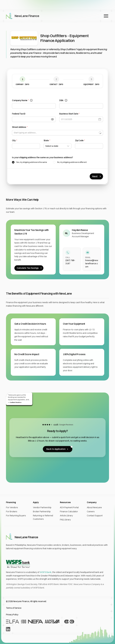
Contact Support (95, 516)
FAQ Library (65, 520)
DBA (63, 100)
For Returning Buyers (16, 516)
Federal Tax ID (19, 114)
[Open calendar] (101, 119)
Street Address (20, 127)
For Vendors (12, 507)
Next (97, 176)
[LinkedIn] (8, 629)
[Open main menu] (106, 16)
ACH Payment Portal (69, 507)
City (14, 141)
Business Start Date (69, 114)
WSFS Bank (46, 572)
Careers (91, 512)
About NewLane (94, 507)
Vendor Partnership (42, 507)
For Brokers (12, 512)
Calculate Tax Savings (29, 268)
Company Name (22, 100)
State (47, 141)
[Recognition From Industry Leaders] (33, 622)
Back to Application (59, 448)
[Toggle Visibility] (53, 119)
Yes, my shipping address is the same (32, 162)
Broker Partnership (42, 512)
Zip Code (80, 141)
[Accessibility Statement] (69, 622)
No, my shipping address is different (72, 162)
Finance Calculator (69, 512)
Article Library (66, 516)
